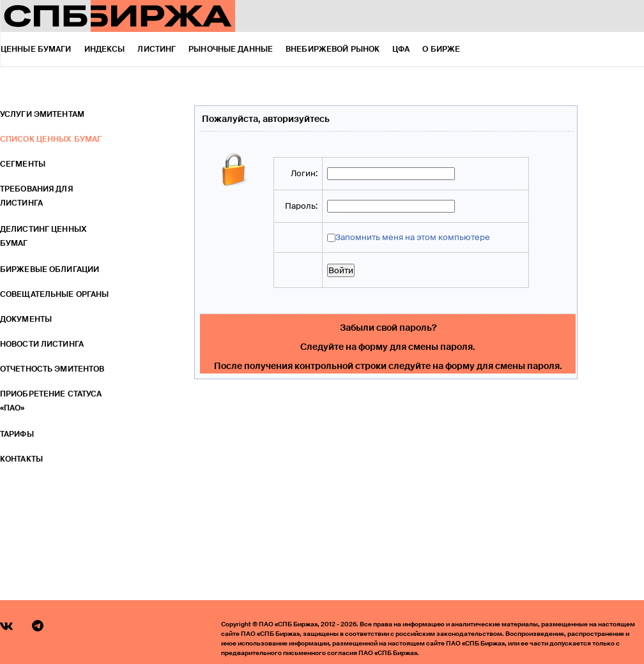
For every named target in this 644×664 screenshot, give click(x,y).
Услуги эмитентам (42, 114)
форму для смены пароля (416, 347)
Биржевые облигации (50, 269)
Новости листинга (42, 344)
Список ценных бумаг (51, 139)
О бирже (441, 49)
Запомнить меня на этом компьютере (413, 237)
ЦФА (401, 49)
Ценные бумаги (36, 49)
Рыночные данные (231, 49)
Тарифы (17, 434)
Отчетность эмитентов (52, 369)
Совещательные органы (54, 294)
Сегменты (23, 164)
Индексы (105, 49)
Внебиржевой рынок (333, 49)
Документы (26, 319)
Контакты (21, 459)
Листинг (157, 49)
